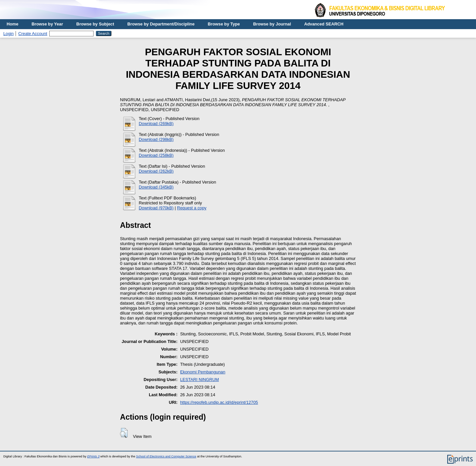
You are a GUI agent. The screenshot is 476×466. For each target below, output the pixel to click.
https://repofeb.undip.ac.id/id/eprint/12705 (219, 402)
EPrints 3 (93, 456)
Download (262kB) (156, 171)
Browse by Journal (272, 24)
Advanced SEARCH (324, 24)
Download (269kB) (156, 124)
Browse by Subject (95, 24)
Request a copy (192, 208)
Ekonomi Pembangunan (203, 372)
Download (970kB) (156, 208)
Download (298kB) (156, 139)
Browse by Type (224, 24)
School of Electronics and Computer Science (166, 456)
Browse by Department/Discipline (161, 24)
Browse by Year (47, 24)
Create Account (33, 34)
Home (13, 24)
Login (8, 34)
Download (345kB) (156, 187)
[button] (124, 433)
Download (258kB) (156, 155)
